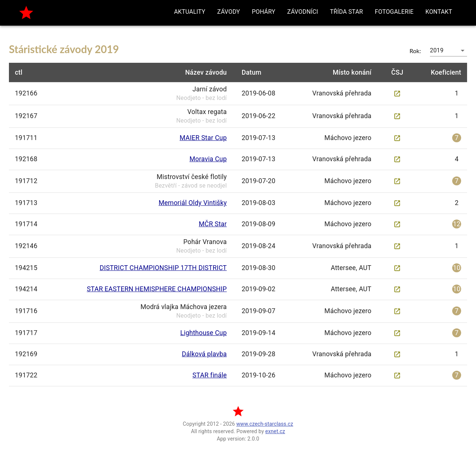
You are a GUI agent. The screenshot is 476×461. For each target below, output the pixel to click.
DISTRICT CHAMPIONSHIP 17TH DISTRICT (163, 268)
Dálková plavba (204, 354)
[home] (26, 13)
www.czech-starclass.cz (265, 424)
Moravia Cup (208, 159)
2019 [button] (437, 50)
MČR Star (213, 224)
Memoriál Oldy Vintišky (192, 203)
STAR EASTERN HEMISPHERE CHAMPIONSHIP (157, 289)
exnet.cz (275, 431)
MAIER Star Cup (203, 138)
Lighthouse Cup (204, 333)
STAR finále (209, 375)
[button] (190, 12)
